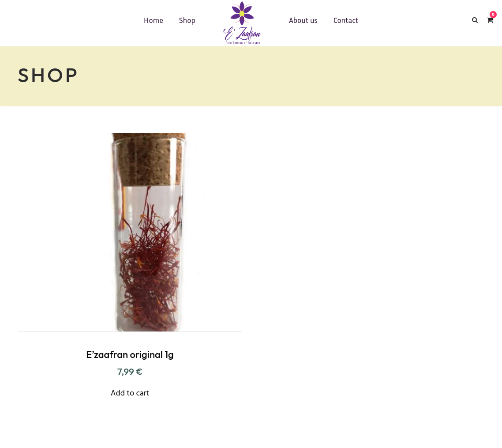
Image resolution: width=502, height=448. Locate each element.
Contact (346, 20)
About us (303, 20)
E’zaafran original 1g (130, 354)
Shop (187, 20)
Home (154, 20)
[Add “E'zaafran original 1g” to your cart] (130, 393)
